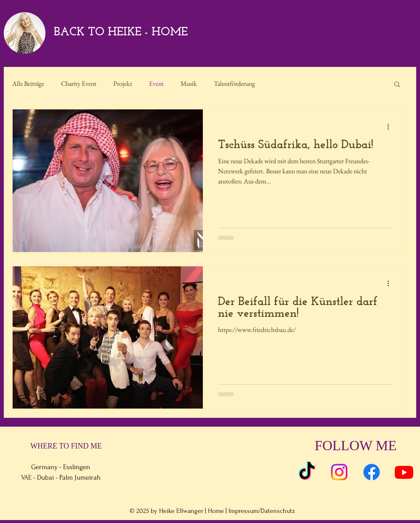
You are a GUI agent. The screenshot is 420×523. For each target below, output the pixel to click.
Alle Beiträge (28, 84)
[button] (397, 85)
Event (156, 84)
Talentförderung (234, 84)
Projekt (123, 84)
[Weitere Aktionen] (391, 127)
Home (216, 511)
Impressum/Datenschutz (262, 511)
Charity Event (79, 84)
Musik (189, 84)
